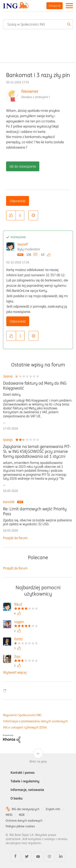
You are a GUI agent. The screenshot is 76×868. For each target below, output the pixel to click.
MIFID (9, 815)
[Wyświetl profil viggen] (26, 622)
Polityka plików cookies (20, 826)
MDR (22, 815)
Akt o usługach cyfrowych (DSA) (25, 727)
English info (53, 809)
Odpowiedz (18, 201)
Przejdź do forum (15, 538)
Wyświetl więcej (15, 672)
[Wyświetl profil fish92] (26, 640)
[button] (11, 215)
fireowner (30, 91)
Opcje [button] (33, 215)
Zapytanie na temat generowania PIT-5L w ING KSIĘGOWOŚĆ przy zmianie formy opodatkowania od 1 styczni (37, 451)
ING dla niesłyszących (26, 809)
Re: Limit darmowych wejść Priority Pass (35, 511)
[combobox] (38, 24)
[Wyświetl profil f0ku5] (26, 605)
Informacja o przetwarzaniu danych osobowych (35, 721)
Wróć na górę (38, 762)
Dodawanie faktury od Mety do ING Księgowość (35, 386)
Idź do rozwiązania (23, 166)
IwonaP (23, 244)
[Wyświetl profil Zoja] (26, 657)
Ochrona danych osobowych (24, 821)
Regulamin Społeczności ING (22, 715)
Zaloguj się (55, 6)
